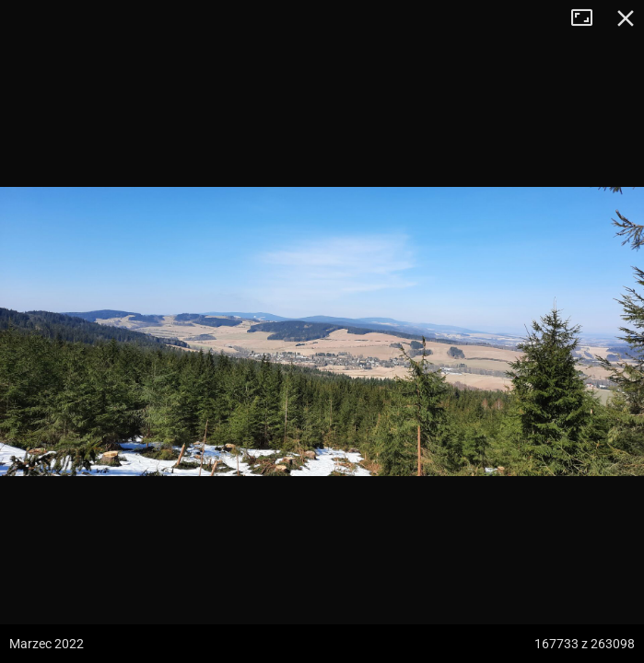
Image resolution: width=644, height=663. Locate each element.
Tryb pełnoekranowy (589, 18)
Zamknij (626, 18)
